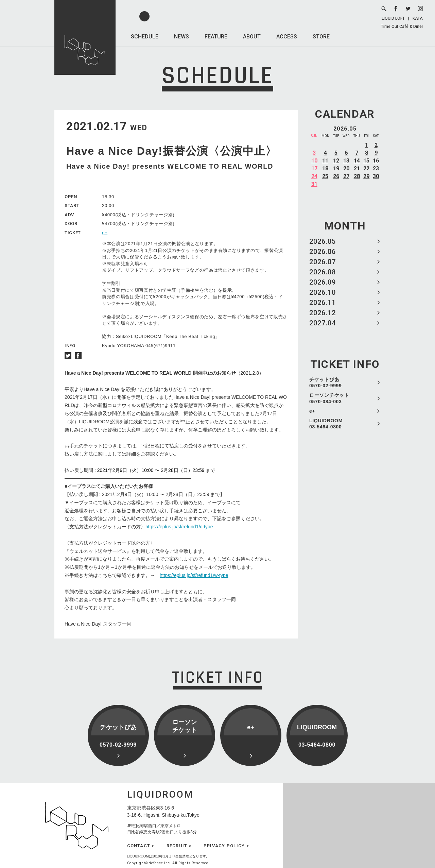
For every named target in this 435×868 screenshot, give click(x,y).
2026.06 (323, 252)
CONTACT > (141, 846)
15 (366, 161)
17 (314, 168)
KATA (418, 18)
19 (336, 168)
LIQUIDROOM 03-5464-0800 (326, 424)
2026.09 (323, 282)
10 (314, 161)
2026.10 (323, 292)
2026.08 (323, 272)
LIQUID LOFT (393, 18)
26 (336, 176)
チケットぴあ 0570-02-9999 (326, 382)
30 (376, 176)
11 (325, 161)
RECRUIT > (179, 846)
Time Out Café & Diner (402, 27)
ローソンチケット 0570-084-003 (329, 398)
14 (357, 161)
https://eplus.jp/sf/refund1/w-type (194, 575)
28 (357, 176)
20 (346, 168)
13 (346, 161)
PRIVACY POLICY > (226, 846)
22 (366, 168)
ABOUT (252, 37)
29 (366, 176)
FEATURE (216, 37)
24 (314, 176)
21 (357, 168)
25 (325, 176)
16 (376, 161)
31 (314, 184)
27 (346, 176)
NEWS (181, 37)
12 (336, 161)
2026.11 (323, 303)
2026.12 (323, 313)
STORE (321, 37)
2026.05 (323, 241)
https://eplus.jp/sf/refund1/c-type (179, 527)
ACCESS (287, 37)
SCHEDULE (145, 37)
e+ (312, 411)
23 (376, 168)
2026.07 (323, 262)
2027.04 (323, 323)
